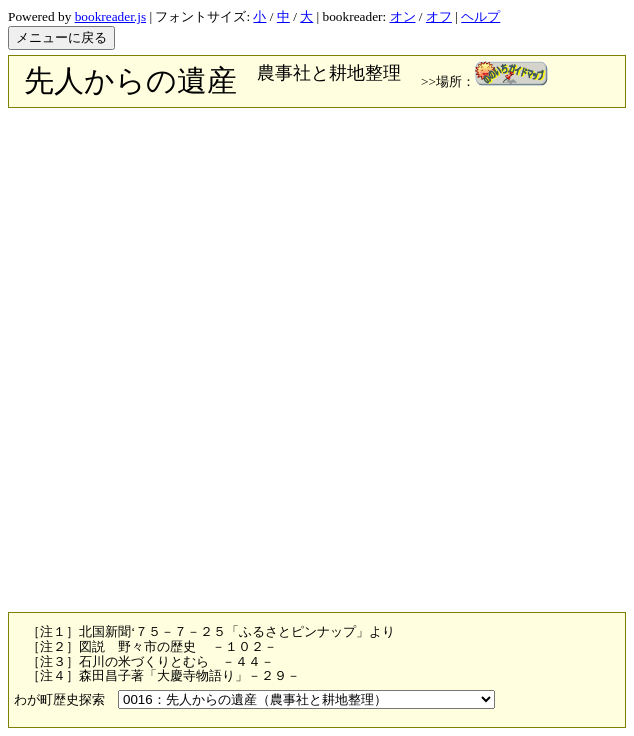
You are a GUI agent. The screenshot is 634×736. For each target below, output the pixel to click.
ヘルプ (480, 16)
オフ (439, 16)
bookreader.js (110, 16)
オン (403, 16)
